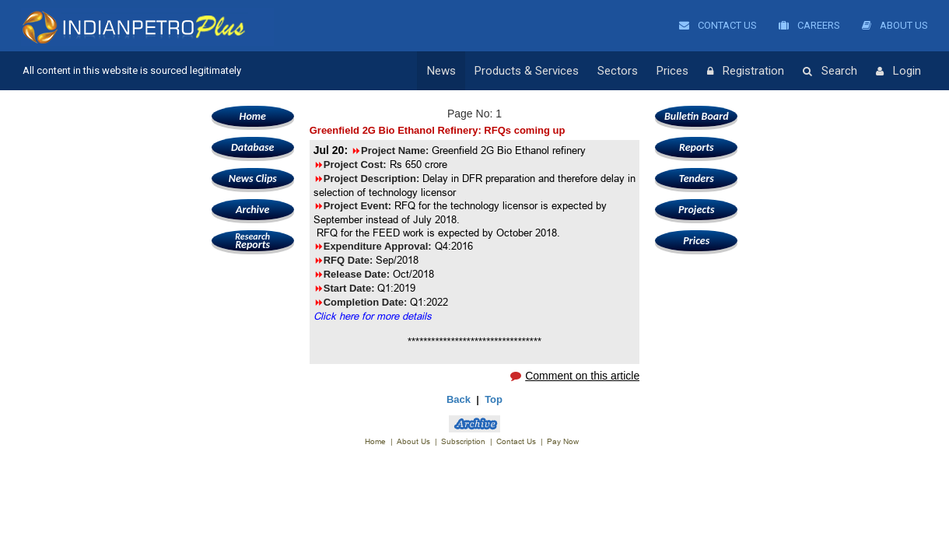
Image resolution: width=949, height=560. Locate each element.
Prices (672, 71)
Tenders (697, 178)
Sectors (618, 71)
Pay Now (563, 441)
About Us (895, 25)
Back (459, 399)
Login (898, 72)
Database (252, 147)
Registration (746, 72)
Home (253, 116)
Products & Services (527, 71)
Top (494, 399)
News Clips (253, 178)
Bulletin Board (697, 116)
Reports (253, 241)
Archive (252, 210)
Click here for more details (373, 316)
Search (830, 72)
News (441, 71)
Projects (696, 210)
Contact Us (718, 25)
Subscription (463, 441)
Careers (809, 25)
